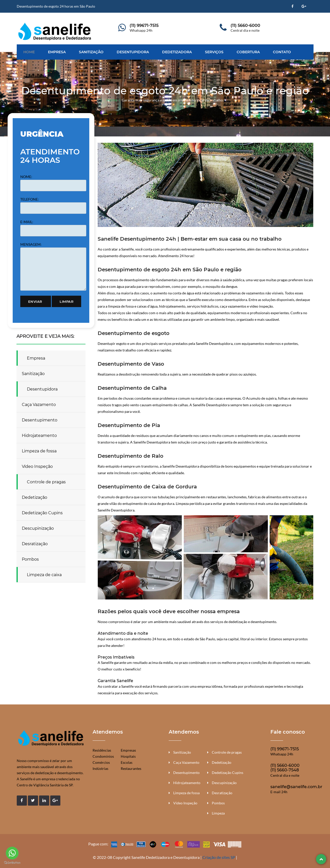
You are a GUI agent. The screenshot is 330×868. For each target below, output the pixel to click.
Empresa (57, 52)
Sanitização (91, 52)
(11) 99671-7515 (144, 25)
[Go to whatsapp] (12, 853)
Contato (282, 52)
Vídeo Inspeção (37, 466)
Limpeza (218, 813)
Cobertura (248, 52)
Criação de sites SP (219, 857)
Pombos (30, 559)
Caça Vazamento (39, 405)
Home (29, 52)
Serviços (214, 52)
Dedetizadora (177, 52)
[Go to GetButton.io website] (12, 863)
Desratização (35, 544)
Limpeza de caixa (44, 575)
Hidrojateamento (39, 436)
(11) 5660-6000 (245, 25)
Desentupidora (133, 52)
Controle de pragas (46, 482)
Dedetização (34, 497)
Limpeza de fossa (39, 451)
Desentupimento (40, 420)
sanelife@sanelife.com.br (296, 787)
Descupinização (38, 528)
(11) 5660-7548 (285, 770)
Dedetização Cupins (42, 513)
